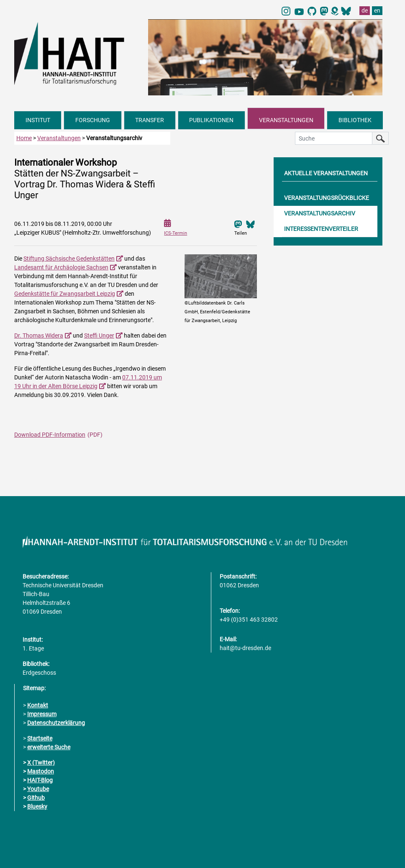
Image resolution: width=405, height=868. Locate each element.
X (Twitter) (41, 763)
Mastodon (41, 771)
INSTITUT (38, 120)
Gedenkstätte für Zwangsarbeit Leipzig (65, 294)
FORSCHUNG (93, 120)
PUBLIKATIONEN (211, 120)
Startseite (40, 738)
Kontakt (38, 705)
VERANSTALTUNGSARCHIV (320, 213)
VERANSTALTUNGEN (286, 120)
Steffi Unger (99, 335)
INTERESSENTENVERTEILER (321, 229)
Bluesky (37, 807)
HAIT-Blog (40, 780)
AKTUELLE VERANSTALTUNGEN (326, 173)
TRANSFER (150, 120)
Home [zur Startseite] (24, 138)
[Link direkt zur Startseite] (77, 53)
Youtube (38, 789)
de (365, 10)
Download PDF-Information (50, 435)
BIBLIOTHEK (355, 120)
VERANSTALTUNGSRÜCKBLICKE (327, 198)
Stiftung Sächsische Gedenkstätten (69, 259)
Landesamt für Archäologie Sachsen (61, 267)
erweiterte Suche (49, 747)
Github (36, 798)
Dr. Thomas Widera (39, 335)
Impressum (42, 714)
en (377, 10)
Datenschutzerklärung (56, 723)
